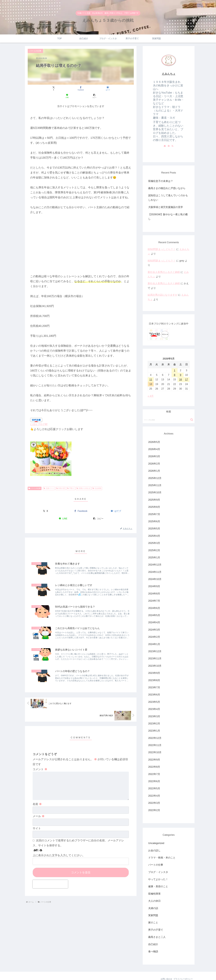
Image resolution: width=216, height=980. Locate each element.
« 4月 (151, 389)
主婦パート (49, 481)
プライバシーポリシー (182, 971)
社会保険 (97, 481)
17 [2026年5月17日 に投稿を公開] (187, 372)
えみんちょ (169, 74)
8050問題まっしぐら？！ (162, 249)
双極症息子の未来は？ (161, 181)
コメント (40, 762)
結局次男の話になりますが (163, 295)
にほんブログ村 (39, 417)
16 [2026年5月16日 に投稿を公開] (181, 372)
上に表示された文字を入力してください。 (59, 852)
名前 (37, 801)
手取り (71, 481)
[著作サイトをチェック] (165, 146)
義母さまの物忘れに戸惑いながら (167, 188)
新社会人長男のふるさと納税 (164, 272)
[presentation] (50, 881)
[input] (169, 412)
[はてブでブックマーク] (81, 88)
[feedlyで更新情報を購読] (169, 146)
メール (39, 813)
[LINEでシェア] (99, 88)
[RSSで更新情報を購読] (172, 146)
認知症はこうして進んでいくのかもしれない (168, 198)
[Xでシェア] (45, 88)
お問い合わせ (164, 971)
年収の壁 (61, 481)
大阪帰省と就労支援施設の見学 (166, 207)
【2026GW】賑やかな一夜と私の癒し (168, 217)
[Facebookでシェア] (63, 88)
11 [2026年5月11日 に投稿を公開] (151, 372)
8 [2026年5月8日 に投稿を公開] (175, 367)
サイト (37, 825)
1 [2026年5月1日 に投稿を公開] (175, 363)
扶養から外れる (83, 481)
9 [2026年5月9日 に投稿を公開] (181, 367)
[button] (116, 88)
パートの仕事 (35, 481)
